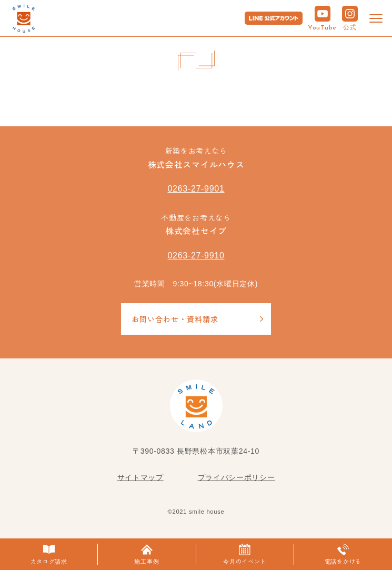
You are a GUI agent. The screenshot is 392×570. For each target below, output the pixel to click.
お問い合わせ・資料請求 (175, 319)
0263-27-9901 (196, 189)
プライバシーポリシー (237, 477)
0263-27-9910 (196, 256)
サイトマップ (140, 477)
